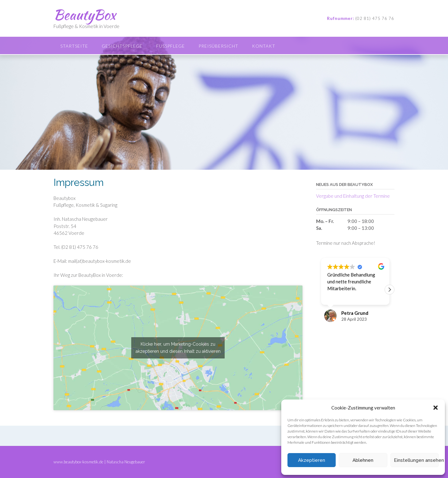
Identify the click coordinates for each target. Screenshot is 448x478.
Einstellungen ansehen (416, 460)
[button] (436, 408)
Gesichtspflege (122, 46)
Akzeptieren (312, 460)
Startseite (74, 46)
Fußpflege (170, 46)
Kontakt (264, 46)
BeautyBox (84, 15)
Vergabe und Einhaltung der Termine (353, 196)
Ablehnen (363, 460)
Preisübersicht (218, 46)
